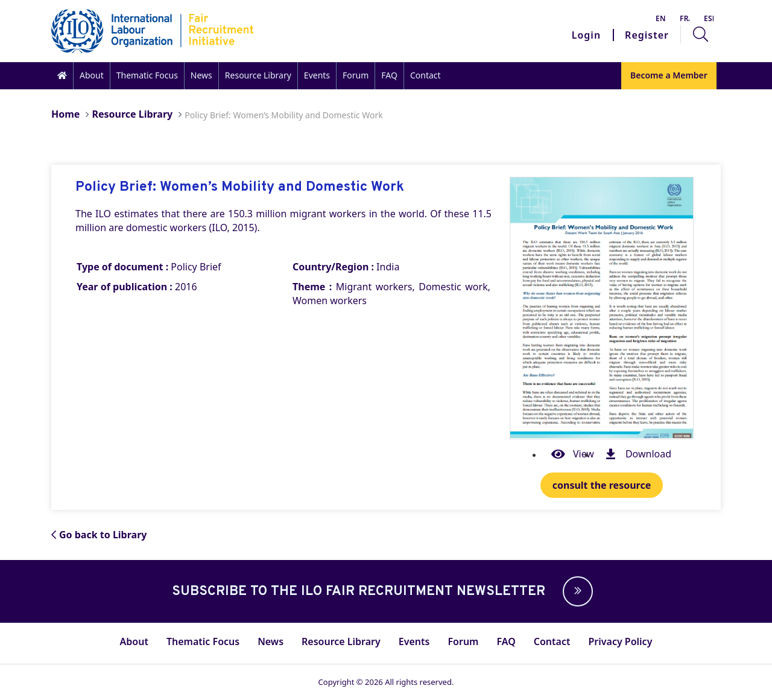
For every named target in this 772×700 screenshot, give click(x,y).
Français (685, 18)
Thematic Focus (147, 75)
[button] (575, 591)
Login (586, 35)
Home (65, 114)
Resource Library (258, 75)
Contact (426, 75)
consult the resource (602, 485)
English (660, 18)
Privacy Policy (620, 641)
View (570, 454)
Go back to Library (99, 535)
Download (635, 454)
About (92, 75)
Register (647, 35)
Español (709, 18)
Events (317, 75)
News (201, 75)
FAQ (389, 75)
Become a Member (669, 75)
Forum (356, 75)
